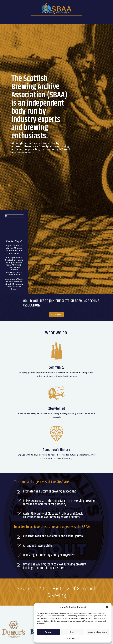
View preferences (97, 632)
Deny (73, 632)
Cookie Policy (71, 638)
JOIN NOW (56, 314)
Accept (49, 632)
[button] (107, 607)
